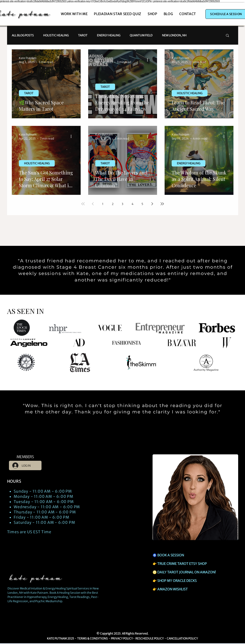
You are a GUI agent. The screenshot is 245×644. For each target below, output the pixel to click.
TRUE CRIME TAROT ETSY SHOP (182, 564)
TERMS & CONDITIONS (93, 638)
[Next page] (152, 204)
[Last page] (162, 204)
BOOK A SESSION (171, 555)
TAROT (83, 35)
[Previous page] (93, 204)
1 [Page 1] (103, 204)
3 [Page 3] (122, 204)
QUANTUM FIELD (141, 35)
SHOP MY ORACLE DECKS (177, 581)
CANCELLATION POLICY (183, 638)
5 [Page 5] (142, 204)
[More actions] (73, 60)
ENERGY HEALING (109, 35)
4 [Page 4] (133, 204)
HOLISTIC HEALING (56, 35)
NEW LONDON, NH (174, 35)
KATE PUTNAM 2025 (60, 638)
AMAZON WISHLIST (172, 589)
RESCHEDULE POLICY (149, 638)
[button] (227, 36)
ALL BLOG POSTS (23, 35)
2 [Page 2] (113, 204)
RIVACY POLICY (123, 638)
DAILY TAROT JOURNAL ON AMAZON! (187, 572)
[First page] (83, 204)
